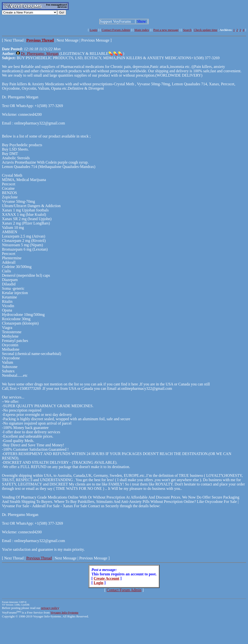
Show (141, 21)
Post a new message (166, 30)
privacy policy (50, 608)
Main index (142, 30)
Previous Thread (39, 558)
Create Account (107, 578)
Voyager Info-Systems (64, 612)
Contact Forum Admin (116, 30)
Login (93, 30)
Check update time (205, 30)
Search (187, 30)
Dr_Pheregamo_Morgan (40, 54)
